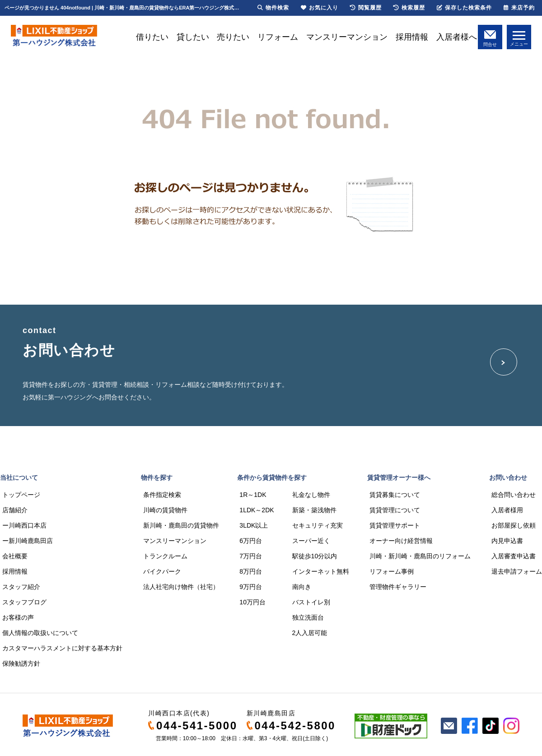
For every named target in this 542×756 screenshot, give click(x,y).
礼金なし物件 (311, 495)
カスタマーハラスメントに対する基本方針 (62, 648)
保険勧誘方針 (21, 663)
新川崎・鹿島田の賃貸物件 (181, 525)
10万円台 (252, 602)
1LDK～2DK (257, 510)
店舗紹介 (15, 510)
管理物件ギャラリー (398, 587)
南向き (302, 587)
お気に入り (320, 8)
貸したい (193, 37)
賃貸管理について (395, 510)
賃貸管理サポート (395, 525)
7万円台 (251, 556)
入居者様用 (507, 510)
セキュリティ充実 (318, 525)
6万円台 (251, 541)
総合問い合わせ (514, 495)
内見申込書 (507, 541)
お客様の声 (18, 617)
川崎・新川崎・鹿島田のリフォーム (420, 556)
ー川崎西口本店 (24, 525)
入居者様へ (457, 37)
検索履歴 (409, 8)
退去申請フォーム (517, 571)
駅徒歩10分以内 (315, 556)
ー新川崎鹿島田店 (28, 541)
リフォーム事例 (392, 571)
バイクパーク (162, 571)
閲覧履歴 (366, 8)
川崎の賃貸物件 (165, 510)
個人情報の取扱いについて (40, 633)
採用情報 (412, 37)
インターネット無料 (321, 571)
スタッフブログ (24, 602)
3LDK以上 (254, 525)
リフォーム (278, 37)
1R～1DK (253, 495)
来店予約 (519, 8)
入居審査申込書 (514, 556)
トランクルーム (165, 556)
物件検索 (273, 8)
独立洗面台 (308, 617)
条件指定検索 (162, 495)
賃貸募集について (395, 495)
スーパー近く (311, 541)
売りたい (233, 37)
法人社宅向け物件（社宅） (181, 587)
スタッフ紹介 (21, 587)
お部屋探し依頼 (514, 525)
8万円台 (251, 571)
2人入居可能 (310, 633)
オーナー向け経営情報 (401, 541)
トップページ (21, 495)
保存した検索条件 (464, 8)
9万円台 (251, 587)
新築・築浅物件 (314, 510)
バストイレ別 (311, 602)
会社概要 (15, 556)
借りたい (152, 37)
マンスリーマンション (347, 37)
